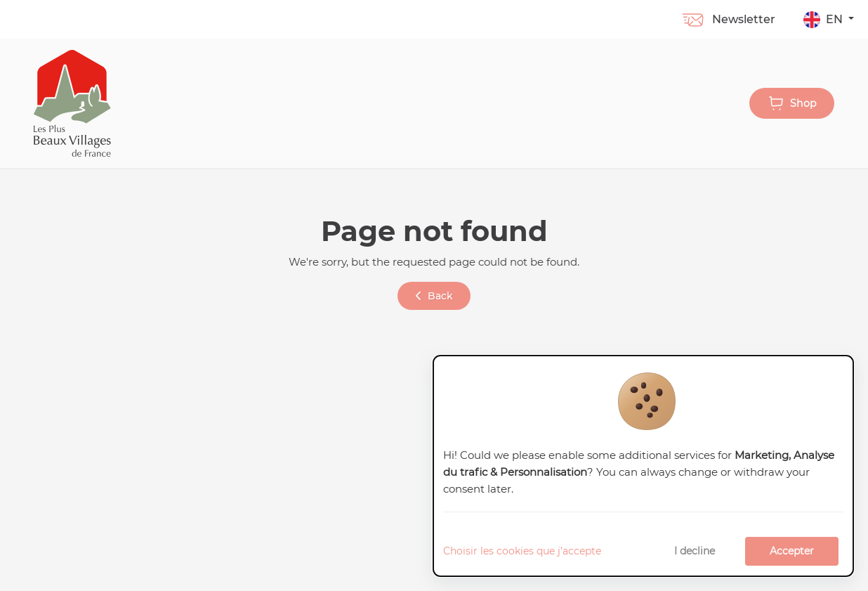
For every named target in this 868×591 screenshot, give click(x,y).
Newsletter (728, 19)
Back (434, 296)
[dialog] (643, 466)
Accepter (792, 551)
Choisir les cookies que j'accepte (522, 551)
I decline (695, 551)
